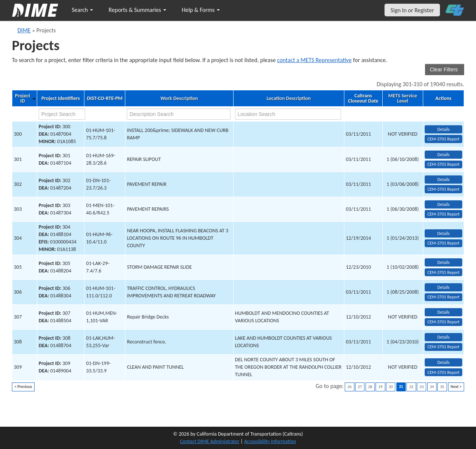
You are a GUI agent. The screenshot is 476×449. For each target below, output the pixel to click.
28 (370, 387)
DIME (24, 30)
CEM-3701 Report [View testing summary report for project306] (443, 297)
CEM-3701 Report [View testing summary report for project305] (443, 272)
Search (82, 10)
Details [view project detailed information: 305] (443, 262)
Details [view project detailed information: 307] (443, 312)
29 (380, 387)
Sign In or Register (412, 10)
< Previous (23, 387)
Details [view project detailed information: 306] (443, 287)
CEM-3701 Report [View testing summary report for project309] (443, 372)
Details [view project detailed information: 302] (443, 180)
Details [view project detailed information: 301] (443, 155)
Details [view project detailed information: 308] (443, 337)
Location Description (289, 98)
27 (360, 387)
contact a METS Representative (314, 60)
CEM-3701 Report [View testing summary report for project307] (443, 322)
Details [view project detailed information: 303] (443, 204)
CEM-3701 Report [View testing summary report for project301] (443, 164)
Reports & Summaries (137, 10)
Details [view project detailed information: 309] (443, 362)
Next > (456, 387)
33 (422, 387)
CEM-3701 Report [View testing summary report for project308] (443, 347)
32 (411, 387)
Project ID (22, 98)
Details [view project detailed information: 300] (443, 129)
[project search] (62, 114)
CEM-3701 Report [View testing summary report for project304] (443, 243)
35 (442, 387)
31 (401, 387)
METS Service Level (403, 98)
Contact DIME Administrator (210, 441)
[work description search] (178, 114)
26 (349, 387)
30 (391, 387)
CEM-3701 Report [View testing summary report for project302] (443, 189)
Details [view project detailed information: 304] (443, 233)
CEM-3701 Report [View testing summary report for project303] (443, 214)
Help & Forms (201, 10)
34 (432, 387)
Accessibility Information (270, 441)
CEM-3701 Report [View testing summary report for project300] (443, 139)
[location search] (288, 114)
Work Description (179, 98)
